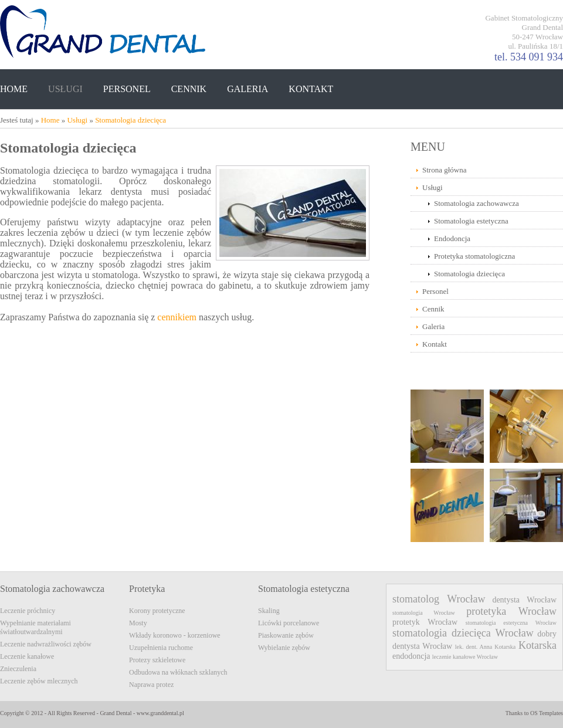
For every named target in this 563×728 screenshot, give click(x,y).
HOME (14, 89)
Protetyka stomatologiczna (474, 256)
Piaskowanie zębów (286, 635)
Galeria (433, 326)
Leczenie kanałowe (27, 656)
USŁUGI (65, 89)
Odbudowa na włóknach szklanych (178, 672)
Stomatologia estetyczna (471, 221)
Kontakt (435, 344)
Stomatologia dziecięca (130, 120)
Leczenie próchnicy (28, 611)
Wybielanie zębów (284, 648)
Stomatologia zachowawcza (476, 203)
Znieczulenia (18, 669)
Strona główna (444, 170)
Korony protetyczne (157, 611)
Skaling (269, 611)
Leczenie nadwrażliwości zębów (46, 644)
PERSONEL (127, 89)
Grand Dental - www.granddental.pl (142, 713)
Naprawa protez (151, 685)
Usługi (77, 120)
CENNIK (189, 89)
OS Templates (547, 713)
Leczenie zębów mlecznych (39, 681)
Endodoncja (452, 238)
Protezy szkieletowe (157, 660)
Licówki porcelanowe (289, 623)
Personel (435, 291)
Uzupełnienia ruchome (161, 648)
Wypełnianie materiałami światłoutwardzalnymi (35, 627)
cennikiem (177, 317)
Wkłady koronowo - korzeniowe (175, 635)
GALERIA (247, 89)
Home (50, 120)
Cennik (433, 309)
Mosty (138, 623)
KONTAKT (311, 89)
